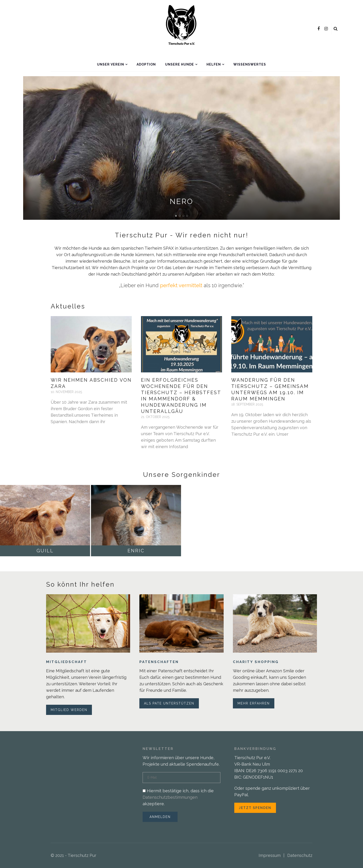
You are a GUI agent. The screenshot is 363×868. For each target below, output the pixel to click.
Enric (136, 551)
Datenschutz (300, 855)
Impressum (270, 855)
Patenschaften (159, 662)
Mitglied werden (69, 710)
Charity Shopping (256, 662)
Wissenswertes (250, 64)
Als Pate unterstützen (169, 703)
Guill (45, 551)
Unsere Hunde (180, 64)
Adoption (146, 64)
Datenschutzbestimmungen (170, 797)
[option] (181, 148)
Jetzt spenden (255, 808)
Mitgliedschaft (67, 662)
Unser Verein (111, 64)
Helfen (214, 64)
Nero (181, 201)
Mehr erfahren (254, 703)
